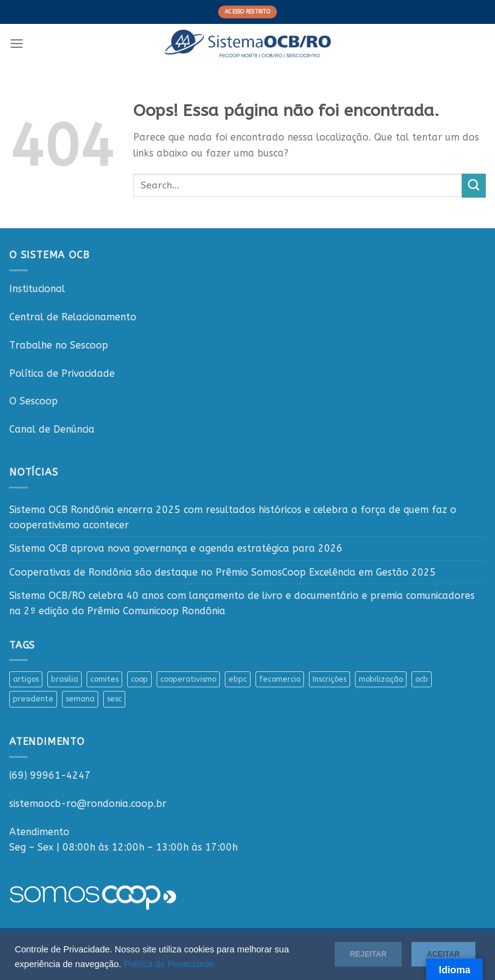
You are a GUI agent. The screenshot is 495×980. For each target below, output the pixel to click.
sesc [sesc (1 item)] (114, 699)
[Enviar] (474, 186)
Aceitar (435, 952)
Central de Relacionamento (73, 317)
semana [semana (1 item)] (80, 699)
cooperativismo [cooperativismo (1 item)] (188, 679)
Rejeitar (347, 952)
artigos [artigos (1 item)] (26, 679)
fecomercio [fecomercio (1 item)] (280, 679)
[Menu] (17, 44)
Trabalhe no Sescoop (59, 345)
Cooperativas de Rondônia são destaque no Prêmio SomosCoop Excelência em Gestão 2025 (223, 572)
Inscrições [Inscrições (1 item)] (329, 679)
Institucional (37, 289)
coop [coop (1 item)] (139, 679)
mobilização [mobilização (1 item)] (381, 679)
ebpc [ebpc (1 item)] (238, 679)
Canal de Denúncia (52, 429)
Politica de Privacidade (186, 963)
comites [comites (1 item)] (104, 679)
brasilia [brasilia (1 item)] (64, 679)
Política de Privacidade (62, 373)
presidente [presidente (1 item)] (33, 699)
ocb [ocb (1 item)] (422, 679)
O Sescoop (33, 401)
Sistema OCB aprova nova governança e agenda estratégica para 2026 (176, 548)
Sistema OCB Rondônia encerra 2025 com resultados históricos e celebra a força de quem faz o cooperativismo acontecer (233, 517)
